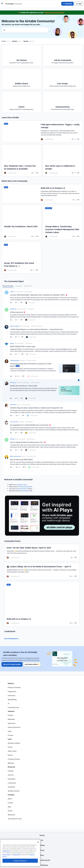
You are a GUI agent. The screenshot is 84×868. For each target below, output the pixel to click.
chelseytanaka (14, 360)
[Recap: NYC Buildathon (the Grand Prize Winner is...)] (21, 258)
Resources (11, 767)
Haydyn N (13, 309)
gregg (12, 343)
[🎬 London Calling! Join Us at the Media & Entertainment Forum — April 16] (42, 571)
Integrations (12, 691)
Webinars (11, 763)
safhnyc (12, 439)
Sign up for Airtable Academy (12, 664)
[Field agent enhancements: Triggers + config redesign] (42, 132)
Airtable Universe (14, 791)
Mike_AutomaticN (15, 456)
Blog (9, 807)
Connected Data (13, 707)
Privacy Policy (6, 867)
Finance (11, 735)
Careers (10, 803)
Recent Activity (8, 286)
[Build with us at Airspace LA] (42, 194)
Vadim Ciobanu (15, 326)
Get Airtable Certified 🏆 (32, 664)
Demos (10, 755)
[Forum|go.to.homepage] (14, 4)
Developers (12, 779)
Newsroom (11, 815)
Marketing (11, 719)
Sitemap (42, 845)
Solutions (11, 711)
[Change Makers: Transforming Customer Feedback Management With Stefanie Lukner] (63, 222)
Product (11, 715)
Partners (11, 771)
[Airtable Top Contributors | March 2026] (21, 222)
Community (12, 783)
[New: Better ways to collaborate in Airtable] (63, 160)
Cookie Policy (6, 863)
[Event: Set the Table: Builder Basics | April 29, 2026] (42, 552)
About (10, 799)
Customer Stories (14, 759)
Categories (18, 286)
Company (11, 795)
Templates (11, 787)
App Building (12, 699)
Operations (12, 723)
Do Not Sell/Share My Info (42, 860)
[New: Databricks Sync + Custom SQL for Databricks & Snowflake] (21, 160)
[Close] (38, 855)
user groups (22, 489)
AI (9, 703)
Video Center (12, 751)
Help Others (28, 286)
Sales (10, 731)
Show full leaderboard (12, 639)
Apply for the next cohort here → (55, 12)
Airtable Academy (14, 743)
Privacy (42, 850)
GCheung (13, 382)
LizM (12, 292)
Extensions (12, 695)
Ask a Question (24, 491)
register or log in (22, 485)
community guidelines (25, 487)
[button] (2, 4)
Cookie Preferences (42, 865)
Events (10, 747)
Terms (42, 855)
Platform (11, 683)
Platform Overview (14, 687)
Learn (10, 739)
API (42, 840)
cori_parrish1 (14, 422)
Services (11, 775)
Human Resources (14, 727)
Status (10, 811)
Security (42, 835)
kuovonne (13, 405)
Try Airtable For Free (15, 819)
